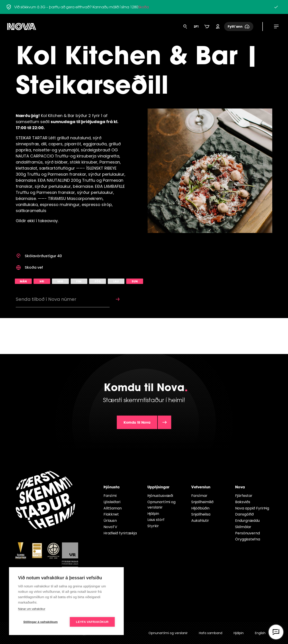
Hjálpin (153, 514)
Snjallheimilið (202, 502)
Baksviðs (243, 502)
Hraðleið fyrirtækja (120, 533)
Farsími (110, 496)
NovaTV (110, 527)
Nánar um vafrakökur (32, 609)
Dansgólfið (244, 514)
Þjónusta (111, 487)
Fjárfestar (244, 496)
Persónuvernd (247, 533)
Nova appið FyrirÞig (252, 508)
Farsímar (199, 496)
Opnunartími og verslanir (161, 505)
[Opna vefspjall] (276, 632)
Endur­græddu (247, 521)
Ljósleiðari (112, 502)
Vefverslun (201, 487)
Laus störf (156, 520)
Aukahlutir (200, 521)
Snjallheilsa (201, 514)
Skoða (143, 7)
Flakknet (111, 514)
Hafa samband (211, 633)
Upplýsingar (158, 487)
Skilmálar (243, 527)
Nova (240, 487)
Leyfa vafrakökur (92, 622)
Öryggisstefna (248, 539)
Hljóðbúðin (200, 508)
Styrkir (153, 526)
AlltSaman (113, 508)
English (260, 633)
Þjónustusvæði (160, 496)
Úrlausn (110, 521)
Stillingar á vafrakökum (40, 622)
